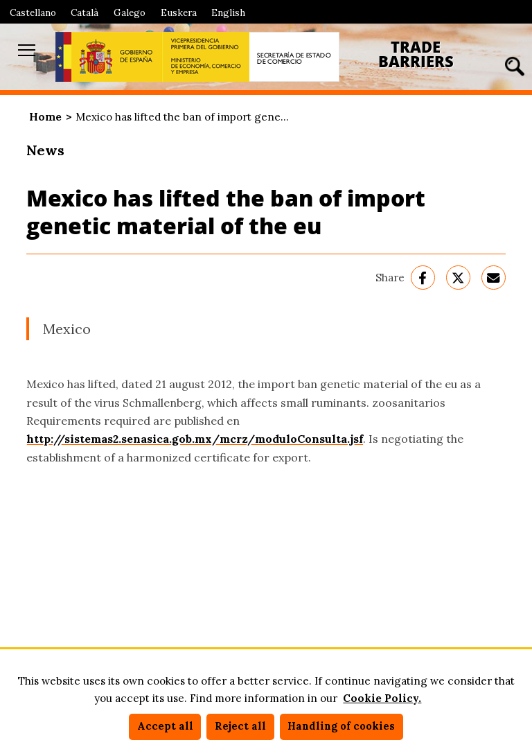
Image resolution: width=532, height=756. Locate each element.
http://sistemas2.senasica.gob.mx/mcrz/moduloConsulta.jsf (195, 439)
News (45, 150)
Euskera (179, 12)
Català (85, 12)
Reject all (240, 726)
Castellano (33, 12)
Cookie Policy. (382, 698)
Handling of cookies (341, 726)
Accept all (165, 726)
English (228, 12)
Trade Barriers (416, 54)
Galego (130, 12)
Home (45, 117)
